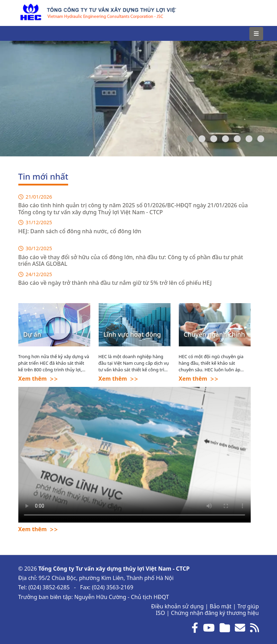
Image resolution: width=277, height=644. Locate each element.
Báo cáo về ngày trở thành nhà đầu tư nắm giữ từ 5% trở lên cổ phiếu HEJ (115, 283)
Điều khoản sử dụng (177, 606)
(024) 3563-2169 (113, 587)
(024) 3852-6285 (49, 587)
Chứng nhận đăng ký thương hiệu (215, 613)
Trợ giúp (248, 606)
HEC (24, 7)
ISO (160, 613)
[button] (190, 139)
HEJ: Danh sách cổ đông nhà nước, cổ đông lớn (80, 231)
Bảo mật (220, 606)
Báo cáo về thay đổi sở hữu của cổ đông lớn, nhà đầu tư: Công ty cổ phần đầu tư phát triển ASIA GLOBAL (131, 260)
